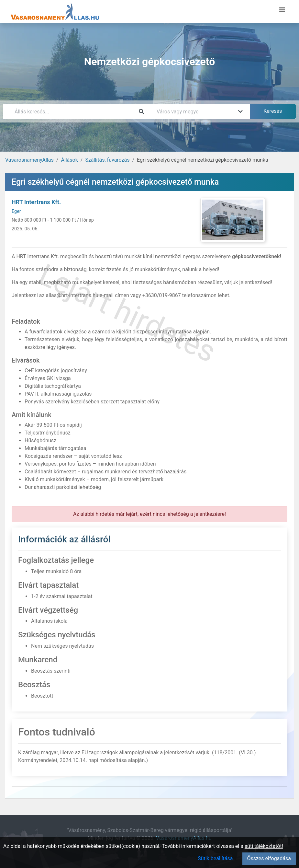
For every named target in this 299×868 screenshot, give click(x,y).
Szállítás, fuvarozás (107, 160)
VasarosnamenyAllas (29, 160)
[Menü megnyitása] (282, 10)
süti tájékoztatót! (264, 846)
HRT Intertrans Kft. (36, 202)
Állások (69, 160)
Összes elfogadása (269, 858)
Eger (16, 211)
